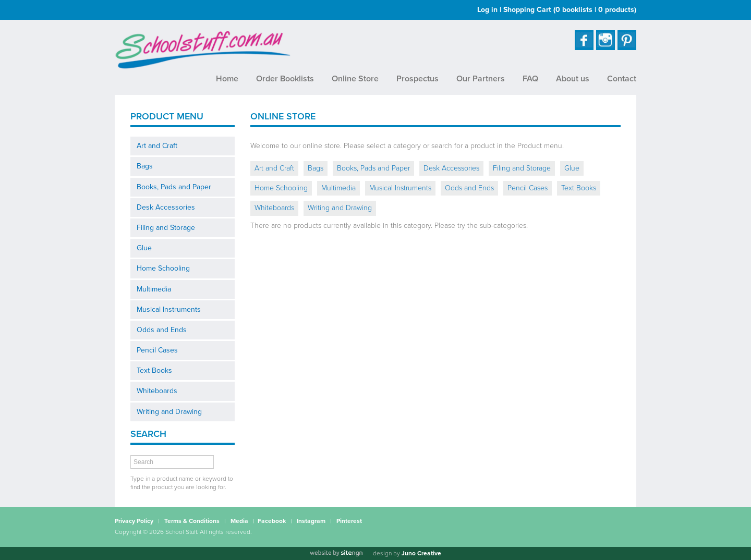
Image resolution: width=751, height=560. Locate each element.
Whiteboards (157, 391)
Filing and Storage (166, 228)
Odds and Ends (162, 330)
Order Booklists (285, 79)
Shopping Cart (570, 10)
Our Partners (481, 79)
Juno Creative (421, 553)
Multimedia (154, 289)
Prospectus (417, 79)
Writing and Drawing (169, 412)
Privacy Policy (134, 521)
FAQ (530, 79)
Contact (622, 79)
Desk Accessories (166, 207)
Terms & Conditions (192, 521)
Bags (145, 166)
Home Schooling (163, 268)
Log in (487, 10)
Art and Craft (157, 146)
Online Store (355, 79)
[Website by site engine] (336, 553)
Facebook (272, 521)
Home (227, 79)
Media (239, 521)
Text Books (154, 370)
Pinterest (349, 521)
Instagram (311, 521)
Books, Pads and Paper (174, 187)
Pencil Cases (157, 350)
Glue (144, 248)
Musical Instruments (169, 309)
